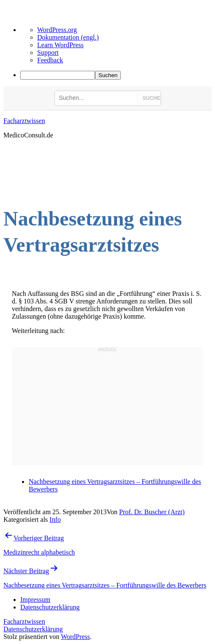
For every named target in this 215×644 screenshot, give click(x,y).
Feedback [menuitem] (50, 60)
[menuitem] (116, 75)
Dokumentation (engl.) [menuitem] (68, 37)
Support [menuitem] (48, 52)
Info (55, 519)
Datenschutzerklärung (33, 629)
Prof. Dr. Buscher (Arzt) (152, 512)
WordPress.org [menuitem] (57, 30)
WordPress (75, 637)
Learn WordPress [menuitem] (60, 45)
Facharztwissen (24, 121)
